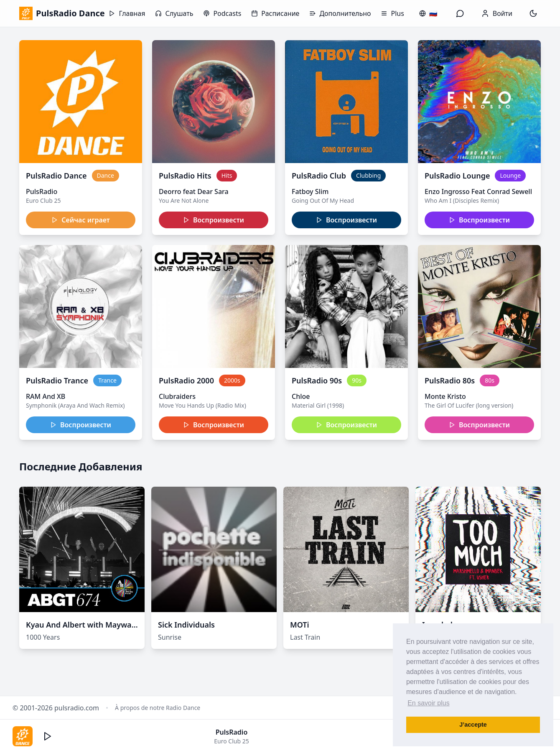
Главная (127, 13)
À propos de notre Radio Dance (158, 708)
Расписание (275, 13)
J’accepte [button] (473, 725)
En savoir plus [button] (429, 703)
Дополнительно (340, 13)
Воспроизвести (214, 220)
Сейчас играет (80, 220)
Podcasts (222, 13)
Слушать (174, 13)
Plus (392, 13)
